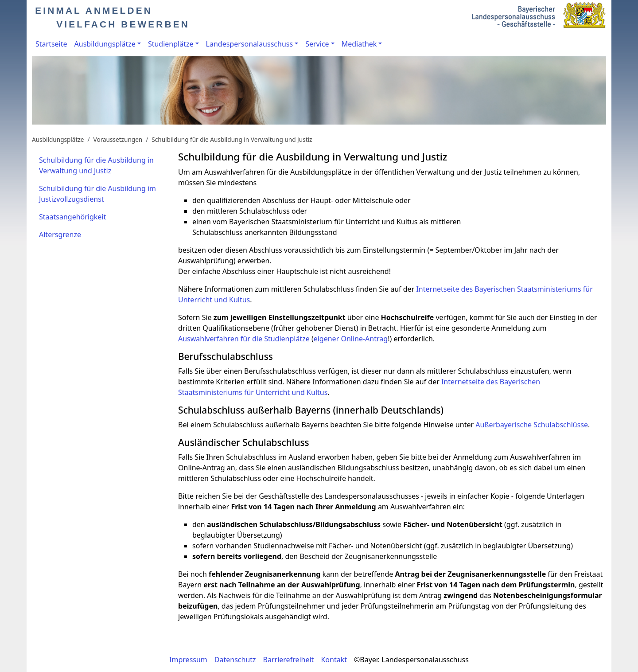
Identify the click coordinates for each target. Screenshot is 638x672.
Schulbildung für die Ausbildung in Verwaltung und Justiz (232, 139)
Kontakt (334, 660)
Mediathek (359, 44)
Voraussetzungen (118, 139)
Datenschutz (235, 660)
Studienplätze (171, 44)
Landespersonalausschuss (250, 44)
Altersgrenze (60, 234)
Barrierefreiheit (289, 660)
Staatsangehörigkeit (72, 217)
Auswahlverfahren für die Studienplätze (244, 339)
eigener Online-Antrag (351, 339)
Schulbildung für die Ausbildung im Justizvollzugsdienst (97, 194)
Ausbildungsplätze (105, 44)
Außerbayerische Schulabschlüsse (532, 425)
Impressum (188, 660)
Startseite (51, 44)
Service (317, 44)
